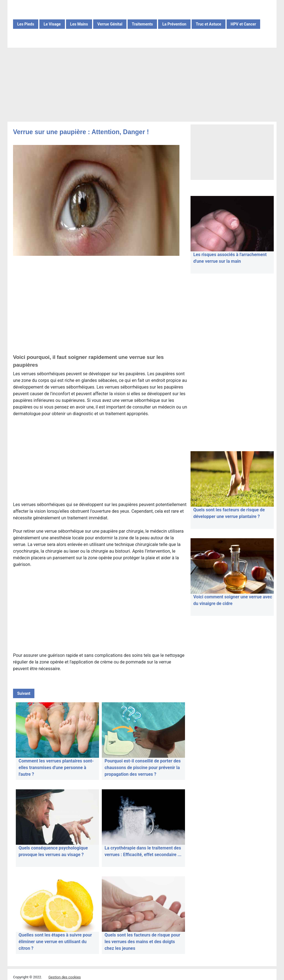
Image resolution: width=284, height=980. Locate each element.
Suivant (24, 693)
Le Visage (52, 24)
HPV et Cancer (244, 24)
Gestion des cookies (64, 977)
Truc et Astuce (209, 24)
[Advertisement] (142, 85)
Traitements (142, 24)
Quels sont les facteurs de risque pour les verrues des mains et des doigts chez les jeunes (142, 942)
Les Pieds (26, 24)
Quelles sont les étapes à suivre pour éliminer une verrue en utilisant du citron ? (55, 942)
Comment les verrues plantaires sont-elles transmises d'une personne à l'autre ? (56, 768)
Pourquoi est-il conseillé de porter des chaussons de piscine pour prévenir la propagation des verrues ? (143, 768)
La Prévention (174, 24)
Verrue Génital (110, 24)
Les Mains (79, 24)
